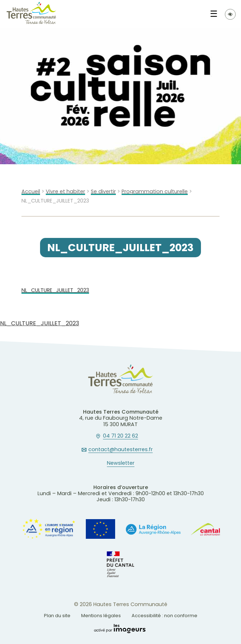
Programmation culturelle (155, 192)
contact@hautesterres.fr (121, 450)
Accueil (31, 192)
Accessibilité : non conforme (164, 616)
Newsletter (121, 463)
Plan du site (57, 616)
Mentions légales (101, 616)
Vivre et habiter (65, 192)
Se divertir (103, 192)
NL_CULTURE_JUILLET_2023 (55, 290)
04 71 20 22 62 (121, 436)
